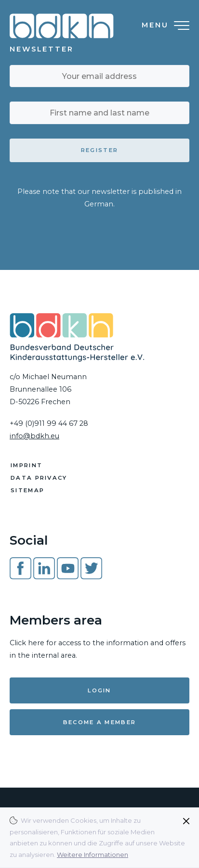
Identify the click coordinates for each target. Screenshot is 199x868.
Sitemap (27, 490)
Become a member (100, 722)
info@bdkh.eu (34, 436)
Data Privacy (39, 478)
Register (99, 150)
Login (99, 690)
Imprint (27, 465)
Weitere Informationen (93, 855)
